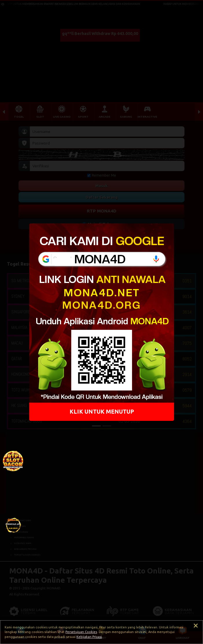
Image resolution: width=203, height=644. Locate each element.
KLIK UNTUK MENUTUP (101, 411)
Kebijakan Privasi (89, 637)
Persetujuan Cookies (81, 632)
